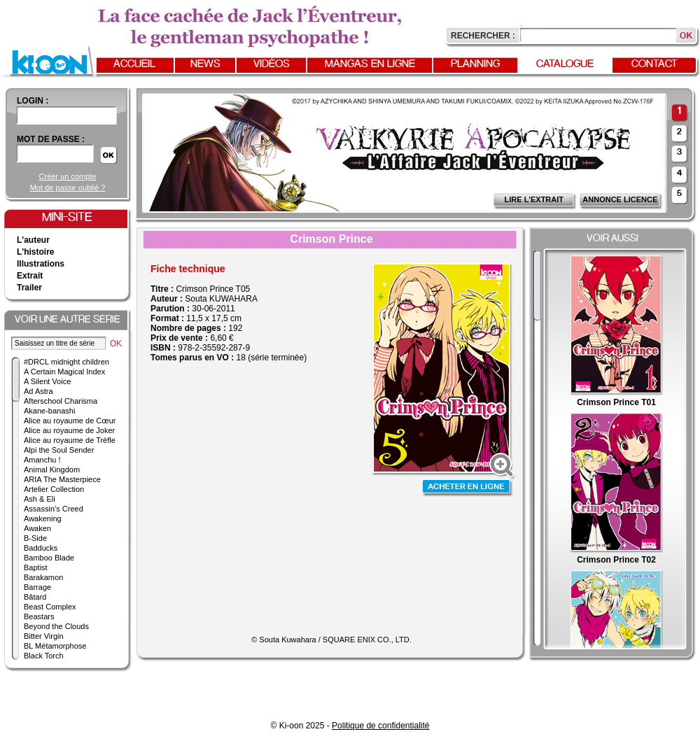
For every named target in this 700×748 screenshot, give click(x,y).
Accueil (134, 64)
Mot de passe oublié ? (68, 188)
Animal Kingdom (52, 470)
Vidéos (272, 64)
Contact (654, 64)
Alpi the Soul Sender (59, 450)
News (205, 64)
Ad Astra (38, 391)
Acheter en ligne (468, 488)
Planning (475, 64)
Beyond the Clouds (56, 626)
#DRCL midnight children (66, 362)
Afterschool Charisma (61, 401)
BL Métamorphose (55, 646)
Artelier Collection (54, 489)
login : (33, 101)
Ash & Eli (40, 499)
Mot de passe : (51, 139)
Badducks (41, 548)
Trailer (29, 288)
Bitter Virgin (44, 636)
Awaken (37, 528)
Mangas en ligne (370, 64)
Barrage (37, 587)
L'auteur (33, 240)
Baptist (36, 567)
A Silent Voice (47, 381)
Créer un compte (68, 176)
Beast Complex (50, 607)
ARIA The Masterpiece (62, 479)
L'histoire (36, 252)
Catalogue (565, 64)
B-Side (35, 538)
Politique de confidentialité (380, 726)
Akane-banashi (49, 411)
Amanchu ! (42, 460)
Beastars (39, 616)
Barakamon (43, 577)
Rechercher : (483, 36)
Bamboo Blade (49, 558)
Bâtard (35, 597)
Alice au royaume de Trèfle (70, 440)
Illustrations (41, 264)
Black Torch (44, 656)
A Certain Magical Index (64, 372)
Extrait (30, 276)
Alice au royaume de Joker (69, 430)
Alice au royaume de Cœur (70, 421)
